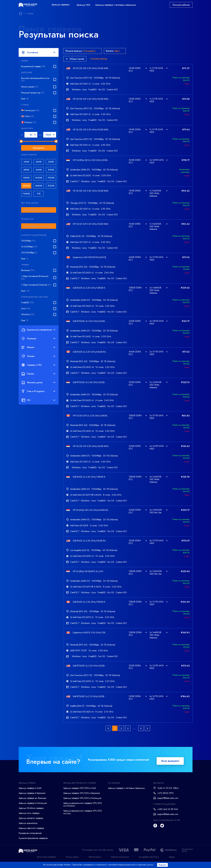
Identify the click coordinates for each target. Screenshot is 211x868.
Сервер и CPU (38, 365)
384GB (39, 186)
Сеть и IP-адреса (38, 391)
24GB (39, 162)
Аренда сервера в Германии (32, 797)
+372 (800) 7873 (165, 797)
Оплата (38, 356)
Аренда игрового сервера (31, 822)
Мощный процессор (33, 93)
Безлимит (28, 270)
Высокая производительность (35, 79)
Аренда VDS (83, 5)
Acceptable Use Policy (149, 861)
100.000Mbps (29, 253)
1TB (39, 194)
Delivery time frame (120, 861)
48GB (26, 170)
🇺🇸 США (27, 116)
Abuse (172, 861)
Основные (38, 52)
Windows (28, 314)
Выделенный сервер (33, 66)
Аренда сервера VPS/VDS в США (80, 792)
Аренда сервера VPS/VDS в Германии (82, 797)
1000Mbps (28, 241)
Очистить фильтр (99, 59)
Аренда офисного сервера (31, 832)
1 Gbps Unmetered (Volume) (36, 285)
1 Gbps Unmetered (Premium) (35, 278)
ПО (38, 400)
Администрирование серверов (33, 842)
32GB (51, 162)
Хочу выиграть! (170, 765)
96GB (51, 170)
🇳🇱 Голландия (30, 110)
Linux (26, 309)
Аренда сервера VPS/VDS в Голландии (82, 802)
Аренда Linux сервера (29, 817)
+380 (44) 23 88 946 (168, 813)
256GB (26, 186)
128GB (26, 178)
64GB (39, 170)
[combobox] (39, 210)
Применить (39, 148)
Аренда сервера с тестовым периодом (116, 5)
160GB (39, 178)
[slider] (21, 141)
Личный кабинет (181, 5)
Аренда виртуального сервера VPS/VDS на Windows (83, 809)
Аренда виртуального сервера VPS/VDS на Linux (83, 816)
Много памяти (30, 87)
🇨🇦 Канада (29, 122)
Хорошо (163, 865)
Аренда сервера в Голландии (33, 807)
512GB (51, 186)
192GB (51, 178)
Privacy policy (72, 861)
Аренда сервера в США (30, 792)
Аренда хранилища (28, 827)
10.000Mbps (29, 247)
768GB (26, 194)
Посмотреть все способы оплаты (98, 854)
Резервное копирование (30, 837)
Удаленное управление (38, 330)
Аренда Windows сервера (31, 812)
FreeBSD (27, 303)
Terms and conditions (46, 861)
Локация (38, 339)
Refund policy (95, 861)
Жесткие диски (38, 383)
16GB (26, 162)
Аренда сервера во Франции (32, 802)
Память (38, 374)
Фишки (38, 347)
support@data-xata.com (168, 802)
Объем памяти (75, 59)
